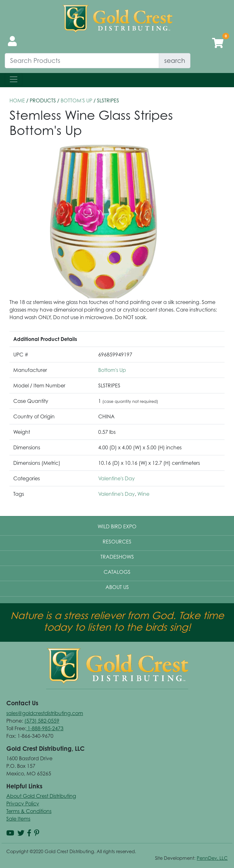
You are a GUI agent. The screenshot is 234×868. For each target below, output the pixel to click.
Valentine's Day (117, 478)
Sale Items (18, 819)
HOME (17, 100)
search (175, 61)
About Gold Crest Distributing (41, 796)
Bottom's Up (76, 100)
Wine (143, 494)
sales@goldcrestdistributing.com (45, 713)
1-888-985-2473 (45, 728)
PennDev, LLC (212, 858)
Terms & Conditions (29, 811)
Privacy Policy (23, 804)
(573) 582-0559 (42, 721)
